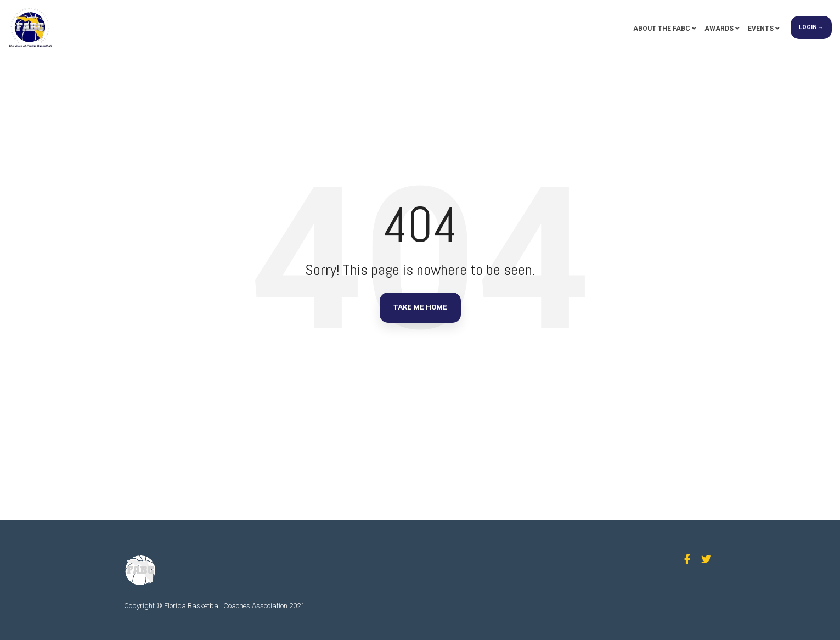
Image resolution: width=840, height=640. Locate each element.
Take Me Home (420, 307)
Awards (719, 29)
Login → (811, 27)
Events (761, 29)
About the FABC (662, 29)
